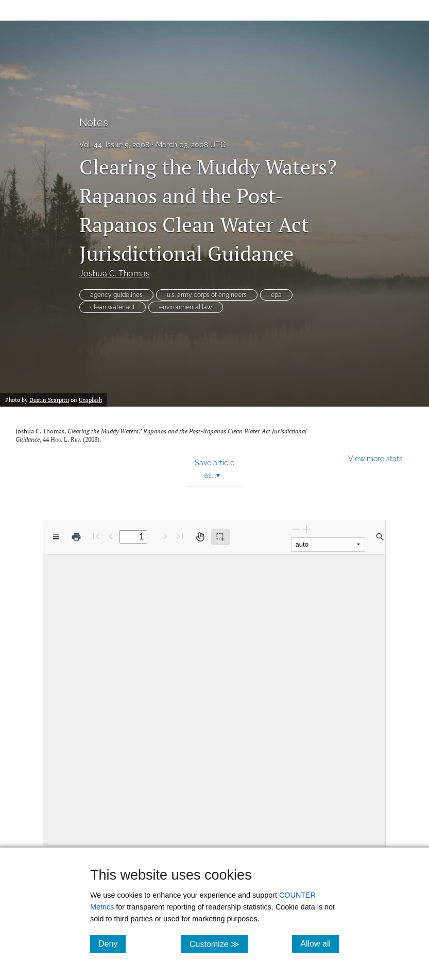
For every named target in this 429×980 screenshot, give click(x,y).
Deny (112, 943)
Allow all (320, 943)
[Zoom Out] (296, 529)
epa (276, 295)
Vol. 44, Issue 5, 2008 (114, 145)
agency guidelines (116, 295)
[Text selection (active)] (220, 537)
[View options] (56, 537)
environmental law (186, 307)
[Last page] (180, 536)
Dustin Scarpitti (49, 400)
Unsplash (90, 400)
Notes (94, 122)
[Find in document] (380, 537)
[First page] (96, 536)
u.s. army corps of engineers (207, 295)
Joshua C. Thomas (115, 274)
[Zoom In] (306, 529)
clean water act (113, 307)
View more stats (375, 458)
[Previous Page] (111, 536)
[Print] (76, 537)
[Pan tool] (200, 537)
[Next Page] (165, 536)
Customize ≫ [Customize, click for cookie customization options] (219, 944)
